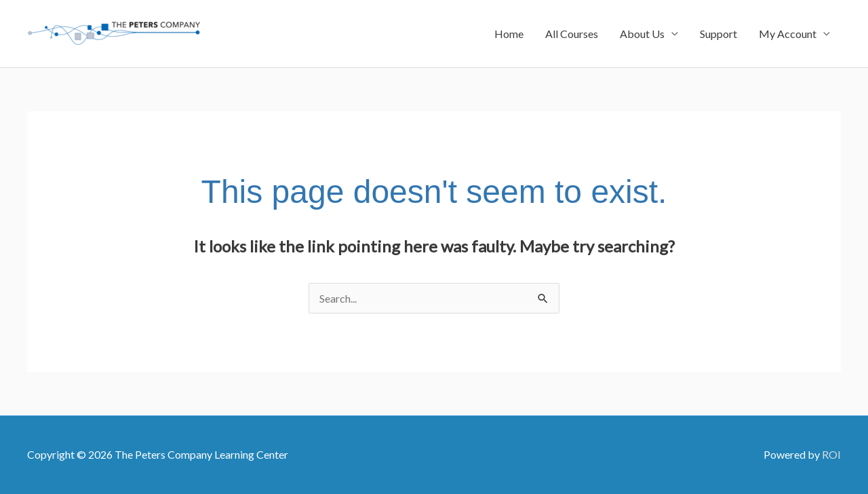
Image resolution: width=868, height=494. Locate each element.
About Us (642, 34)
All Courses (572, 34)
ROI (831, 454)
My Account (788, 34)
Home (509, 34)
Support (718, 34)
